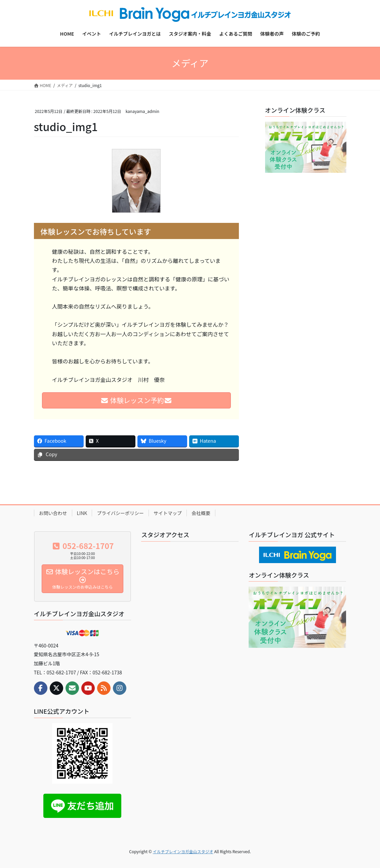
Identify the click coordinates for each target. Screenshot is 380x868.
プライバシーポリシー (120, 513)
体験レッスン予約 (136, 400)
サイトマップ (168, 513)
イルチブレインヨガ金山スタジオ (183, 851)
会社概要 (201, 513)
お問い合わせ (53, 513)
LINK (82, 513)
